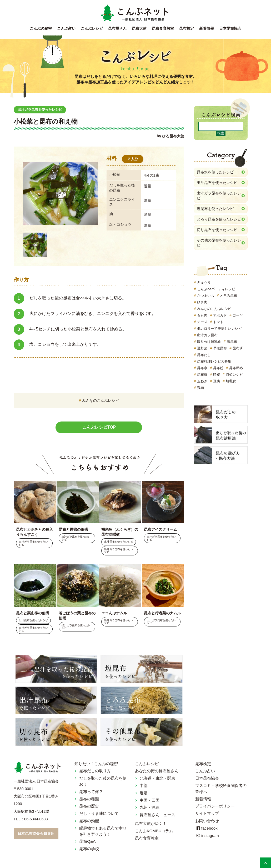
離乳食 (231, 381)
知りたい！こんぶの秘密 (96, 764)
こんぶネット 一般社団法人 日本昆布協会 (135, 13)
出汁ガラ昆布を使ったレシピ (42, 110)
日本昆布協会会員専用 (36, 834)
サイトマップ (207, 814)
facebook (206, 828)
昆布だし (204, 355)
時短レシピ (234, 375)
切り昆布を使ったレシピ (217, 230)
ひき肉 (202, 302)
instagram (207, 836)
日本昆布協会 (230, 29)
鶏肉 (200, 388)
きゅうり (204, 282)
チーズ (202, 322)
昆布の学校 (89, 849)
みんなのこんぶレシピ (101, 400)
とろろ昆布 (229, 296)
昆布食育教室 (163, 29)
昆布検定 (187, 29)
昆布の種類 (89, 799)
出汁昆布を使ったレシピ (119, 542)
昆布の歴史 (89, 806)
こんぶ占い (66, 29)
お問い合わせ (207, 821)
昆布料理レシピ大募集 (214, 361)
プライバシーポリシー (215, 806)
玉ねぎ (202, 381)
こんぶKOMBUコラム (154, 831)
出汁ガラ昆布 (207, 335)
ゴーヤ (238, 315)
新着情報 (207, 29)
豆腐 (217, 381)
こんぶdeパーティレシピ (216, 289)
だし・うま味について (99, 814)
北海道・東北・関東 (157, 778)
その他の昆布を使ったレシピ (219, 243)
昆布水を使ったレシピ (215, 172)
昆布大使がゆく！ (151, 824)
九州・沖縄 (150, 808)
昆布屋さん (117, 29)
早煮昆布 (220, 348)
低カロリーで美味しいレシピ (219, 328)
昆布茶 (202, 375)
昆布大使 (139, 29)
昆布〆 (238, 348)
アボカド (220, 315)
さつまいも (206, 296)
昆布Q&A (87, 842)
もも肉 (202, 315)
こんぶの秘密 (41, 29)
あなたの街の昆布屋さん (157, 771)
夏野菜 (202, 348)
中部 (144, 786)
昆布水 (202, 368)
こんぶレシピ (92, 29)
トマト (218, 322)
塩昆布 (232, 342)
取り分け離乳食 (209, 342)
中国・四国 (150, 800)
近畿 (144, 793)
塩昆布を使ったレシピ (215, 209)
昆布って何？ (91, 792)
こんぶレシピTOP (99, 427)
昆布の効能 (89, 821)
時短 (217, 375)
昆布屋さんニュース (157, 815)
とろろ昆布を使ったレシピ (219, 219)
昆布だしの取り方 (95, 771)
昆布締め (236, 368)
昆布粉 (218, 368)
